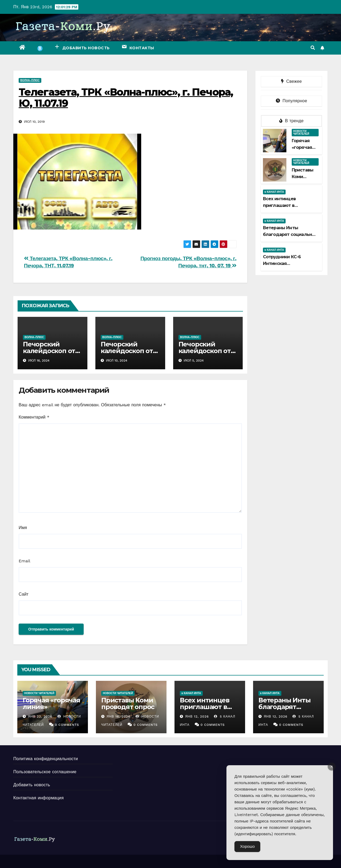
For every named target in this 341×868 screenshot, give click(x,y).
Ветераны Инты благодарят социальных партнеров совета (290, 234)
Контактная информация (38, 798)
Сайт (24, 594)
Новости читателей (301, 132)
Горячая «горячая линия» (302, 147)
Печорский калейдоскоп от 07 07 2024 (127, 351)
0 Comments (67, 725)
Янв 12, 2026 (197, 716)
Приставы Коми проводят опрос (128, 703)
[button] (313, 48)
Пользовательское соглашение (45, 772)
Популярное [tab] (291, 101)
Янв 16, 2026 (118, 716)
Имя (23, 528)
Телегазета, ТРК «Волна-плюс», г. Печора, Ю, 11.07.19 (126, 98)
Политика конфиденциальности (46, 759)
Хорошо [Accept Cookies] (247, 846)
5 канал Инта (274, 192)
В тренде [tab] (291, 121)
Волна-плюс (30, 80)
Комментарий (34, 417)
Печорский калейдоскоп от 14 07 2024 (49, 351)
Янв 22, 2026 (40, 716)
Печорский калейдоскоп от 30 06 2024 (205, 351)
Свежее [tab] (291, 81)
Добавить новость (32, 785)
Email (25, 561)
